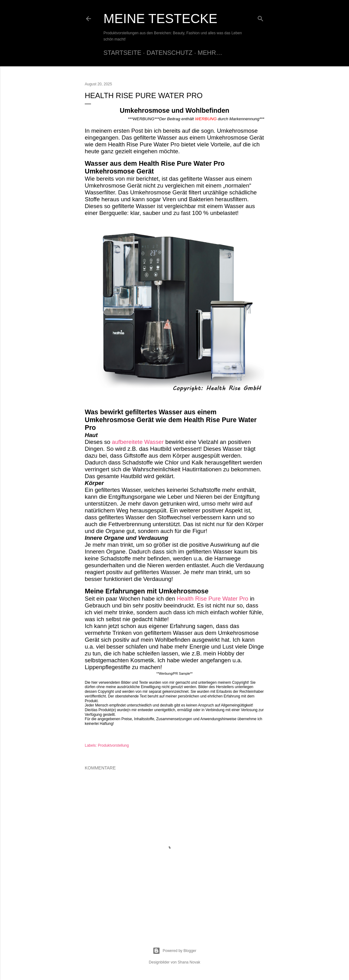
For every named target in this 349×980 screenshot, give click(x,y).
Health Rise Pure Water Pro (213, 599)
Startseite (122, 53)
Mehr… (210, 53)
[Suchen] (261, 17)
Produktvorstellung (113, 745)
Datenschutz (169, 53)
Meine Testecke (160, 19)
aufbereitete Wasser (138, 442)
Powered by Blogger (174, 951)
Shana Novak (189, 962)
